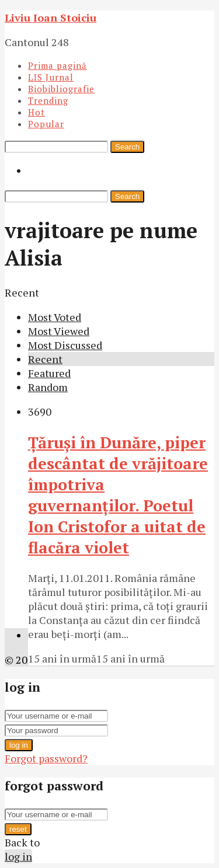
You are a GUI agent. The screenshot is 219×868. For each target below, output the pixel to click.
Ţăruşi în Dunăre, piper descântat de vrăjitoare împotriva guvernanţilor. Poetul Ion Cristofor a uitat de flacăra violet (118, 495)
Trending (48, 100)
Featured (49, 373)
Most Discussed (65, 345)
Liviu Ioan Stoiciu (51, 18)
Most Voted (55, 317)
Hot (36, 112)
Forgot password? (46, 758)
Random (48, 387)
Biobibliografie (61, 89)
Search (127, 147)
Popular (46, 124)
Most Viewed (59, 331)
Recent (45, 359)
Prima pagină (58, 65)
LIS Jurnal (51, 77)
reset (18, 829)
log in (19, 745)
